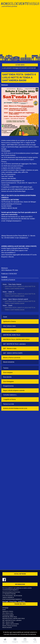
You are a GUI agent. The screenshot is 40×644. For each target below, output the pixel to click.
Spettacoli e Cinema (9, 321)
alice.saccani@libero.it (8, 253)
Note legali (5, 601)
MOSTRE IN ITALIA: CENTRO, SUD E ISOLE (16, 339)
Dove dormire (7, 377)
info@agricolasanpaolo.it (14, 221)
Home (5, 640)
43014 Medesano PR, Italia (10, 270)
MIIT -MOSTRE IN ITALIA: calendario (14, 344)
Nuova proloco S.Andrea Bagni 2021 (13, 143)
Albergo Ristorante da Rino (10, 236)
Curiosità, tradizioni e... (10, 395)
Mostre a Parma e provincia (12, 358)
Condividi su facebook (8, 280)
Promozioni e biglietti (10, 330)
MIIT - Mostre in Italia (10, 349)
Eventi (5, 317)
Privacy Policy (13, 601)
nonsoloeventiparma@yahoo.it (11, 590)
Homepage (5, 608)
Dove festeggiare (8, 381)
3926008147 (11, 597)
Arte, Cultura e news (9, 326)
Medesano (5, 85)
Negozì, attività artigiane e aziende (14, 390)
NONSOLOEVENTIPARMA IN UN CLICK (15, 408)
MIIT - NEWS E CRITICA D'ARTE (13, 353)
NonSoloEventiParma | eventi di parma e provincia (20, 5)
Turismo (6, 368)
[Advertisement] (20, 31)
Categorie (15, 640)
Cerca (35, 640)
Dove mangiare (8, 372)
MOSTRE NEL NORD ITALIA (12, 335)
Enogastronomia (8, 386)
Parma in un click (9, 404)
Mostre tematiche (9, 362)
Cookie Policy (21, 601)
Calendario (25, 640)
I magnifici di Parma (9, 399)
